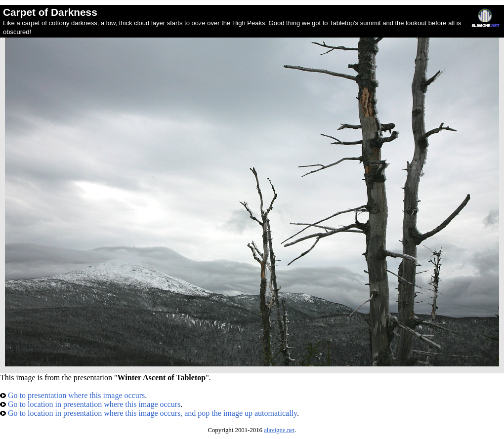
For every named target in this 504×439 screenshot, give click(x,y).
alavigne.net (279, 430)
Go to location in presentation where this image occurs (90, 404)
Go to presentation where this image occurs (72, 395)
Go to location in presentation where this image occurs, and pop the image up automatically (148, 413)
